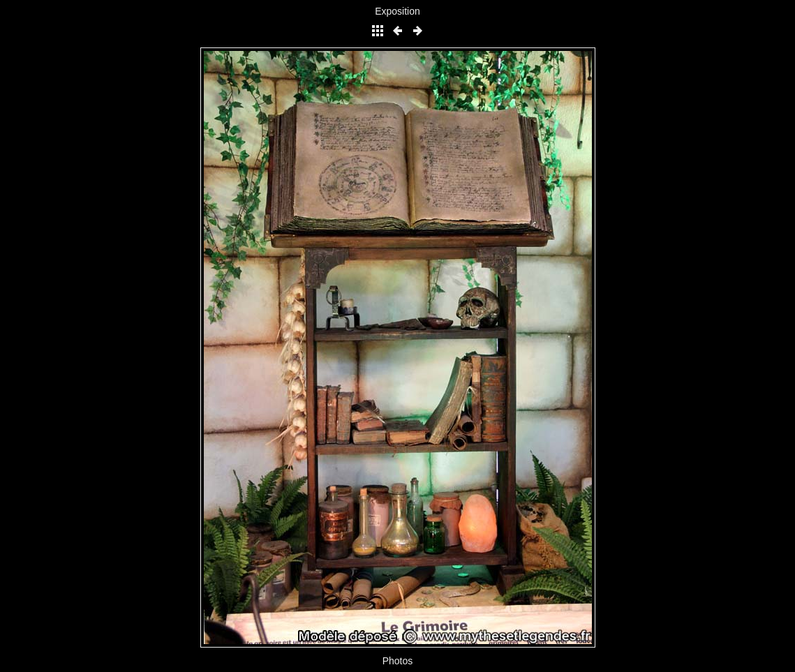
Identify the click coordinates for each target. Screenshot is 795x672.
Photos (398, 661)
